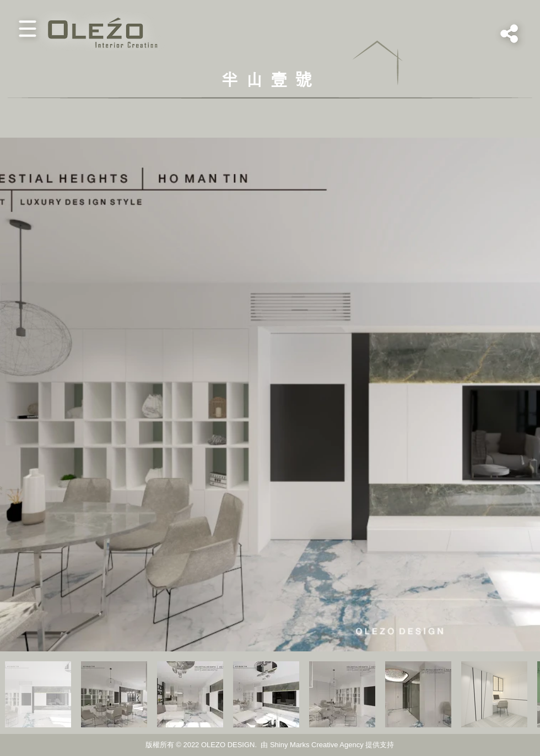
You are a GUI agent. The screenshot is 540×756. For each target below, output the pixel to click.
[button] (28, 29)
